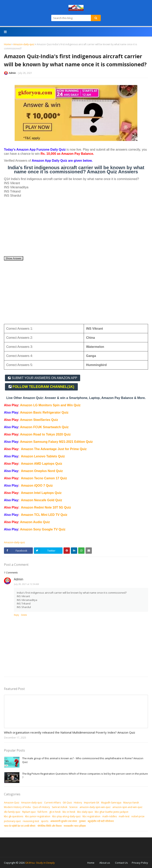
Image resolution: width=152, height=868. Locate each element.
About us (105, 863)
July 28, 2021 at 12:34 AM (27, 584)
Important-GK (92, 803)
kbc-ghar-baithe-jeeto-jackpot (112, 812)
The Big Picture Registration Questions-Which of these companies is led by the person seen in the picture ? (85, 776)
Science (73, 807)
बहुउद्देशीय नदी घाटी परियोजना (101, 821)
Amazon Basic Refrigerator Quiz (44, 412)
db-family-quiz (12, 812)
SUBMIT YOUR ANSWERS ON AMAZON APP (44, 378)
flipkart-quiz (29, 812)
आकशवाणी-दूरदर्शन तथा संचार (64, 821)
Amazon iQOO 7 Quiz (37, 486)
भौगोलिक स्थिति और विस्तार (50, 826)
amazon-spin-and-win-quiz (127, 807)
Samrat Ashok (60, 807)
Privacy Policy (140, 863)
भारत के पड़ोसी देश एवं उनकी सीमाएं (20, 826)
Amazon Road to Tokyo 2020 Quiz (45, 434)
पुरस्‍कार (82, 821)
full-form (42, 812)
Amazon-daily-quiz (24, 44)
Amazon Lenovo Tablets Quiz (43, 456)
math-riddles (110, 816)
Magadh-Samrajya (111, 803)
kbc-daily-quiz (85, 812)
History (78, 803)
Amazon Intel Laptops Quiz (41, 493)
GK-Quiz (67, 803)
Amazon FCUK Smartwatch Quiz (44, 427)
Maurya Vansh (131, 803)
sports (45, 821)
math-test (124, 816)
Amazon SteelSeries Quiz (39, 420)
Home (7, 44)
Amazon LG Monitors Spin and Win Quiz (50, 405)
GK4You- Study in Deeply (40, 863)
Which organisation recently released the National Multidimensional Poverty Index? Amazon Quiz (70, 732)
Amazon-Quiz (12, 803)
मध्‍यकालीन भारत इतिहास (75, 826)
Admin (12, 73)
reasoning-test (31, 821)
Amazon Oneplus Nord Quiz (42, 471)
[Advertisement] (76, 228)
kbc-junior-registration (38, 816)
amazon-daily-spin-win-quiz (95, 807)
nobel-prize (138, 816)
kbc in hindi (69, 812)
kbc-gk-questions (14, 816)
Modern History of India (17, 807)
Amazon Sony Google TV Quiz (43, 529)
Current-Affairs (52, 803)
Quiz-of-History (41, 807)
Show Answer (14, 258)
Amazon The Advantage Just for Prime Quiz (54, 449)
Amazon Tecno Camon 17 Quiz (44, 478)
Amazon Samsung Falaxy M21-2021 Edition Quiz (56, 442)
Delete (24, 615)
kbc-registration (91, 816)
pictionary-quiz (12, 821)
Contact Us (121, 863)
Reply (16, 615)
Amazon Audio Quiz (35, 522)
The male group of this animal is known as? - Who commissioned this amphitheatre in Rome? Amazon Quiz (83, 760)
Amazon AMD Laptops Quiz (42, 464)
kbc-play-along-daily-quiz (66, 816)
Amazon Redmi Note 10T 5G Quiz (46, 507)
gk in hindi (55, 812)
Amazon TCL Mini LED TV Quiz (44, 515)
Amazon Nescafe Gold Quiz (42, 500)
